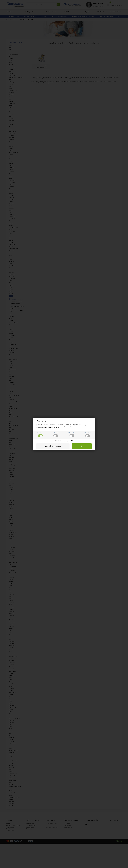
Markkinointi (56, 435)
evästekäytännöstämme (52, 427)
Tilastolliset (88, 435)
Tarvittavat (40, 435)
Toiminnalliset (72, 435)
